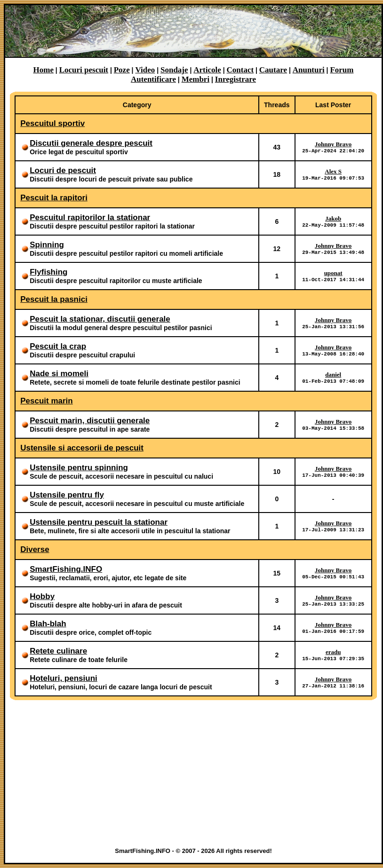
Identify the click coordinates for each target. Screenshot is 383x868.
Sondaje (174, 70)
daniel (333, 374)
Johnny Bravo (333, 144)
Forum (342, 70)
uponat (333, 272)
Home (44, 70)
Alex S (333, 171)
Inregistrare (235, 79)
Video (145, 70)
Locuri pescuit (84, 70)
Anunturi (309, 70)
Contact (240, 70)
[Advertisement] (194, 773)
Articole (207, 70)
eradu (333, 651)
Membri (195, 79)
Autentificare (153, 79)
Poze (122, 70)
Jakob (333, 218)
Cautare (273, 70)
